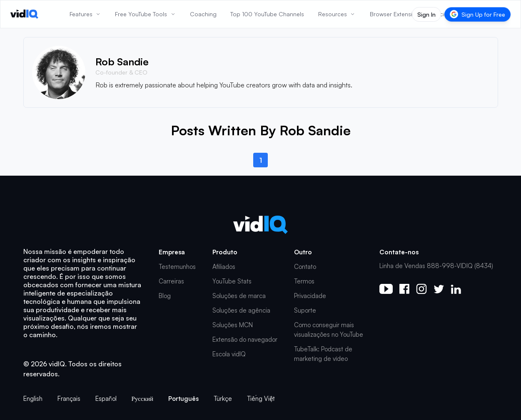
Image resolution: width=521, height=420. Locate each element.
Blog (165, 296)
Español (106, 399)
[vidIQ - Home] (24, 14)
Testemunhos (177, 267)
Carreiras (171, 281)
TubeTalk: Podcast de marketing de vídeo (323, 354)
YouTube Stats (232, 281)
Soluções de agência (241, 310)
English (33, 399)
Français (69, 399)
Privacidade (310, 296)
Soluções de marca (239, 296)
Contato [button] (305, 267)
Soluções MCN (233, 325)
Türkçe (223, 399)
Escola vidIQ (229, 354)
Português (183, 399)
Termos (304, 281)
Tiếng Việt (261, 399)
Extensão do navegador (245, 339)
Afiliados (224, 267)
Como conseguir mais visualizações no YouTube (329, 330)
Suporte (305, 310)
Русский (143, 399)
